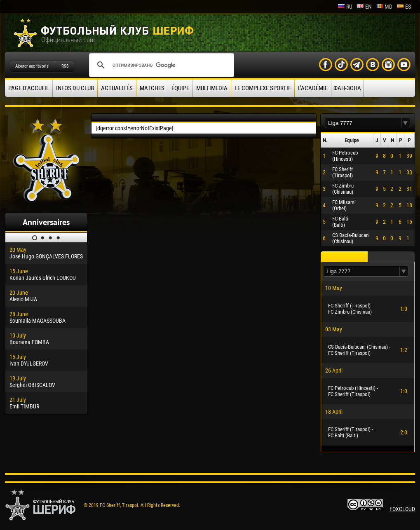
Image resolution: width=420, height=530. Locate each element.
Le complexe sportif (263, 88)
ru (345, 7)
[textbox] (363, 123)
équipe (180, 88)
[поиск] (160, 65)
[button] (406, 123)
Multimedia (212, 88)
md (384, 7)
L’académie (313, 88)
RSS (65, 66)
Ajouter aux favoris (32, 66)
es (404, 7)
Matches (152, 88)
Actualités (117, 88)
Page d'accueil (29, 88)
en (364, 7)
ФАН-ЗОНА (347, 88)
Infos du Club (75, 88)
